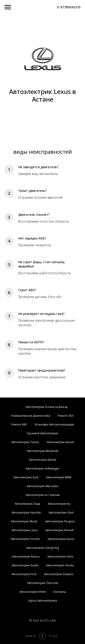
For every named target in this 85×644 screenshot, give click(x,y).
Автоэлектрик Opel (61, 513)
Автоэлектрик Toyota (25, 442)
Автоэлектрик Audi (26, 477)
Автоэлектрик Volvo (60, 557)
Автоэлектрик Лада (27, 504)
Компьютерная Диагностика (31, 416)
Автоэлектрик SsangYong (42, 548)
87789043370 (70, 7)
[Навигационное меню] (8, 7)
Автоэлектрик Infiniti (33, 592)
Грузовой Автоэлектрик (42, 433)
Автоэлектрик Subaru (26, 557)
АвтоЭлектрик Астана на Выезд (46, 407)
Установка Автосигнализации (54, 424)
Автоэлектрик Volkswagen (43, 468)
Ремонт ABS (19, 424)
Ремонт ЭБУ (66, 416)
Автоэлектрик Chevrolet (43, 583)
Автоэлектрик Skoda (24, 521)
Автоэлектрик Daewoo (59, 574)
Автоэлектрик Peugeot (60, 521)
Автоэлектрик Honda (60, 565)
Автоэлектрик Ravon (61, 539)
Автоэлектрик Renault (59, 530)
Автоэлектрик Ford (24, 574)
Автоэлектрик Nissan (60, 442)
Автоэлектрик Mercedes (42, 486)
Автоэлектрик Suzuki (25, 565)
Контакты (60, 592)
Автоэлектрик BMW (59, 477)
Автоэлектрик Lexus (25, 530)
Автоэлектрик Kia (59, 504)
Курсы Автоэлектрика (43, 601)
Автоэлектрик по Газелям (43, 495)
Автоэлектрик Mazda (42, 460)
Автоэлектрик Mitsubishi (43, 451)
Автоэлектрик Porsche (25, 539)
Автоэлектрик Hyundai (26, 513)
